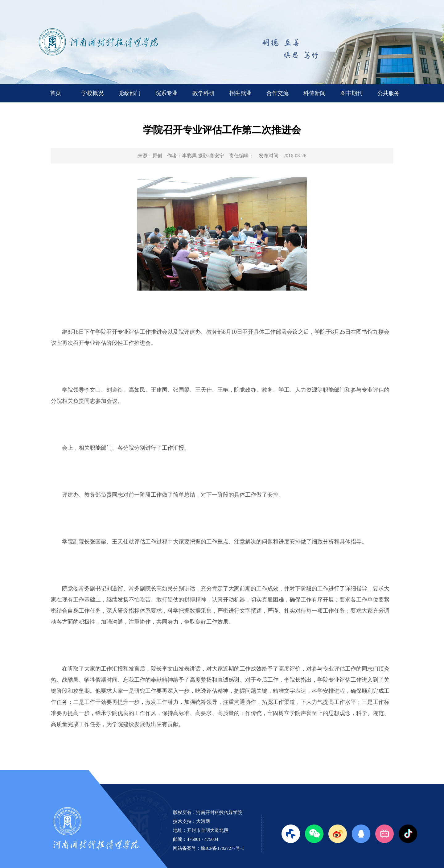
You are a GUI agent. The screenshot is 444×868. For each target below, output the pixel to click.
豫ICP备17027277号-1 (222, 848)
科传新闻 (314, 93)
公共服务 (388, 93)
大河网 (203, 821)
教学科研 (203, 93)
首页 (55, 93)
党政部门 (129, 93)
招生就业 (240, 93)
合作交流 (277, 93)
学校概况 (92, 93)
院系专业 (166, 93)
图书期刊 (351, 93)
